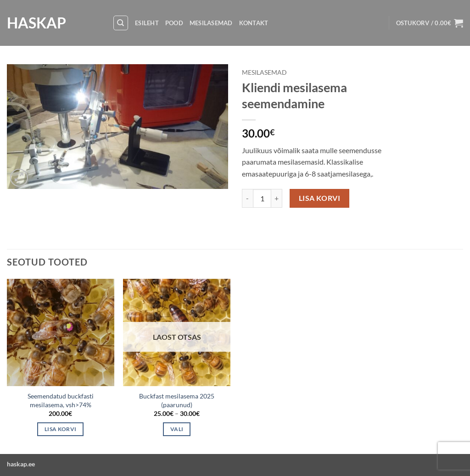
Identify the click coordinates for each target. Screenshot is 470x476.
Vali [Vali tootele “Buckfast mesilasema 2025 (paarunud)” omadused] (177, 429)
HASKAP (36, 23)
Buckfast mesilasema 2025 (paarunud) (177, 400)
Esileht (147, 23)
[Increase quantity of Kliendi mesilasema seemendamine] (277, 198)
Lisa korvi (320, 198)
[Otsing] (121, 23)
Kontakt (254, 23)
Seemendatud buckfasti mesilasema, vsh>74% (61, 400)
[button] (430, 23)
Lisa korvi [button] (60, 429)
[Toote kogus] (262, 198)
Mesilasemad (211, 23)
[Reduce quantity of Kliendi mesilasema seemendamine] (247, 198)
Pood (174, 23)
